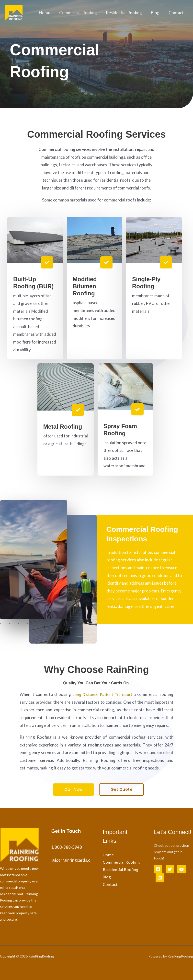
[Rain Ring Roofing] (14, 12)
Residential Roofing (126, 13)
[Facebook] (158, 869)
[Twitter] (170, 869)
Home (48, 13)
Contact (176, 13)
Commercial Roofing (80, 13)
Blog (156, 13)
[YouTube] (182, 869)
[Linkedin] (160, 878)
